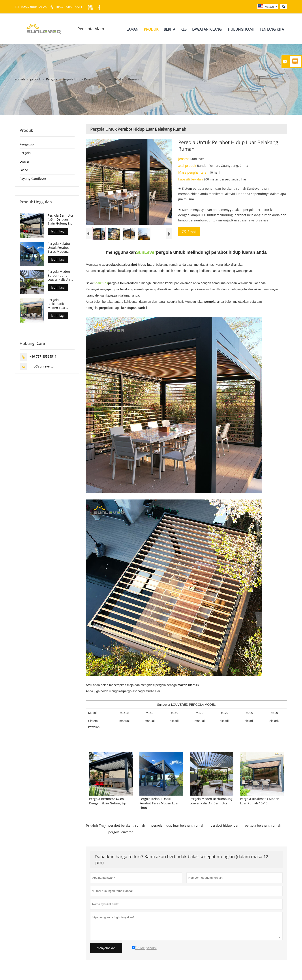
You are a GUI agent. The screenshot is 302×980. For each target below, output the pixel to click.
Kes (184, 29)
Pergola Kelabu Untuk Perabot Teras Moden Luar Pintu (59, 248)
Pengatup (27, 144)
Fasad (24, 170)
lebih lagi (58, 231)
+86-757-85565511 (69, 7)
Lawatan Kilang (207, 29)
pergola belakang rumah (263, 825)
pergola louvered (121, 832)
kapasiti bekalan (191, 179)
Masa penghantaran (194, 172)
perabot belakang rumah (127, 825)
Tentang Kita (272, 29)
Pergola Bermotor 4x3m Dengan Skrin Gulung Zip (61, 219)
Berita (169, 29)
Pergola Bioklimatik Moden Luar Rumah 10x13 (58, 304)
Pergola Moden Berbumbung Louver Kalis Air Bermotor (59, 276)
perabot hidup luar (225, 825)
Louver (25, 161)
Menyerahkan (106, 948)
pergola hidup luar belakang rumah (178, 825)
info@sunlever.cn (34, 7)
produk (36, 79)
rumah (20, 79)
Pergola (52, 79)
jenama (184, 159)
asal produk (188, 165)
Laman (132, 29)
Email (189, 232)
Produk (151, 29)
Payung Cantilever (33, 179)
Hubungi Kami (241, 29)
